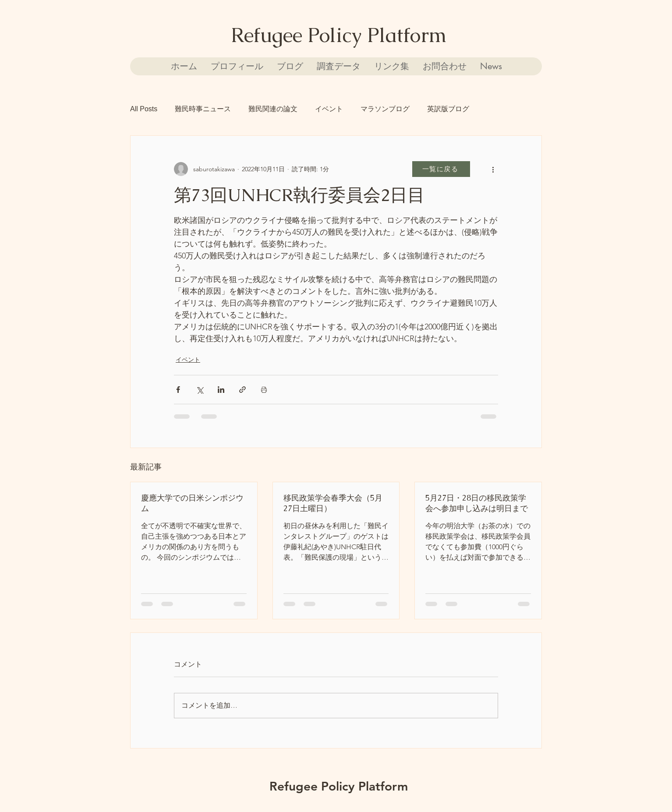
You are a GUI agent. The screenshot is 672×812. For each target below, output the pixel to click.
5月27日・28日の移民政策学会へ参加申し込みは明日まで (477, 503)
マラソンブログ (385, 109)
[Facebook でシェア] (178, 390)
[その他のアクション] (493, 169)
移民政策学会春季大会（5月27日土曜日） (333, 503)
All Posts (144, 109)
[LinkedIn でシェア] (221, 390)
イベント (329, 109)
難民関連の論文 (273, 109)
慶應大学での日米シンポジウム (192, 503)
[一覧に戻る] (441, 169)
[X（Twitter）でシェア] (200, 390)
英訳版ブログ (448, 109)
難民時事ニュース (203, 109)
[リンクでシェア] (242, 390)
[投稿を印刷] (264, 390)
